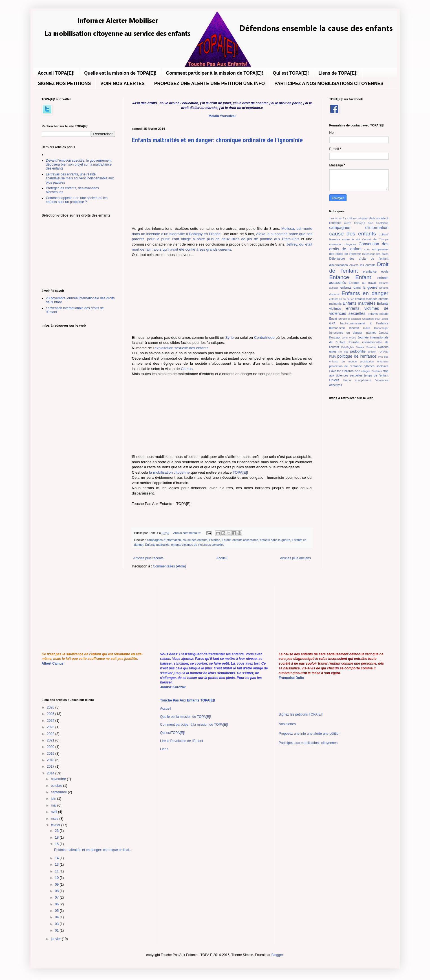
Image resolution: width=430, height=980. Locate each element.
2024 (51, 721)
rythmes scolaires (376, 366)
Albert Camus (53, 663)
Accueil (222, 558)
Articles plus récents (148, 558)
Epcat (333, 318)
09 (57, 885)
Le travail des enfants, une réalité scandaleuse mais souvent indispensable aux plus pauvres (80, 178)
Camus (187, 369)
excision (356, 319)
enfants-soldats (378, 314)
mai (54, 805)
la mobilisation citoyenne (169, 472)
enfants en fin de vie (342, 299)
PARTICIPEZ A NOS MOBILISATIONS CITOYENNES (329, 83)
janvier (56, 939)
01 (57, 930)
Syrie (230, 338)
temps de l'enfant (376, 375)
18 (57, 838)
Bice (370, 223)
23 (57, 831)
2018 (51, 760)
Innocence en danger (346, 333)
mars (55, 819)
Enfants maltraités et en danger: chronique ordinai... (93, 850)
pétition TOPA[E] (378, 352)
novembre (59, 779)
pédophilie (358, 351)
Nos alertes (287, 724)
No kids (343, 352)
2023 (51, 727)
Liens (164, 749)
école (385, 271)
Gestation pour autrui (375, 319)
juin (54, 799)
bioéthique (382, 223)
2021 (51, 740)
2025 (51, 714)
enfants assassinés (245, 540)
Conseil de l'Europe (375, 239)
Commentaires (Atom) (169, 566)
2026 (51, 707)
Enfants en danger (365, 293)
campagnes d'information (164, 540)
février (56, 825)
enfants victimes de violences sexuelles (198, 545)
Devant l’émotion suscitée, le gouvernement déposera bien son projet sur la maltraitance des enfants (79, 165)
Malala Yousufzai (222, 116)
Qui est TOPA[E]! (291, 73)
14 (57, 858)
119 (332, 218)
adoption (363, 218)
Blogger (277, 955)
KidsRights (348, 347)
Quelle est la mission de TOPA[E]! (120, 73)
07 (57, 897)
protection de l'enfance (346, 366)
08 (57, 891)
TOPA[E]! (240, 472)
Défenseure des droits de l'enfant (359, 259)
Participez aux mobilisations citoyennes (308, 743)
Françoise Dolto (291, 678)
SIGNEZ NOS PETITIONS (65, 83)
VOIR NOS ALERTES (123, 83)
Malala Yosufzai (366, 347)
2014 (51, 773)
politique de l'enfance (357, 356)
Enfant (226, 540)
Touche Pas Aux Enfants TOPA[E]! (188, 700)
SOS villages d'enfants (368, 371)
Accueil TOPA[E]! (56, 73)
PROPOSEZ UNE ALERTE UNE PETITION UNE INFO (210, 83)
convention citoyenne (343, 244)
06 (57, 904)
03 (57, 924)
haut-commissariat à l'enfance (364, 323)
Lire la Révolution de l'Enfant (182, 741)
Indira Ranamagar (376, 328)
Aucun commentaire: (188, 533)
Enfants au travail (363, 283)
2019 (51, 754)
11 (57, 871)
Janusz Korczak (173, 687)
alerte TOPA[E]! (355, 223)
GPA (332, 323)
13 (57, 865)
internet (371, 333)
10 (57, 878)
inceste (354, 328)
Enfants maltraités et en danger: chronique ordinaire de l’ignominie (217, 140)
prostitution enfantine (374, 361)
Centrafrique (264, 338)
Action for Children (346, 218)
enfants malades (366, 299)
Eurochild (344, 319)
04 (57, 917)
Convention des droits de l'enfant (359, 246)
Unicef (334, 380)
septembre (59, 792)
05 (57, 911)
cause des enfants (195, 540)
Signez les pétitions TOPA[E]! (301, 714)
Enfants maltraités (157, 545)
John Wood (349, 338)
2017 (51, 767)
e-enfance (370, 271)
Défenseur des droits (375, 254)
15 (57, 844)
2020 (51, 747)
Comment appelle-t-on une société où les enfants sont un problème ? (77, 200)
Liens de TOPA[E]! (338, 73)
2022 (51, 734)
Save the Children (341, 371)
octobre (57, 786)
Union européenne (357, 380)
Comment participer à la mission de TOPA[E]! (215, 73)
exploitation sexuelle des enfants (181, 348)
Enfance (215, 540)
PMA (333, 357)
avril (54, 812)
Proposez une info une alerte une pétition (309, 734)
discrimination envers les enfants (352, 265)
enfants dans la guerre (275, 540)
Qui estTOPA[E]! (173, 733)
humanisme (337, 328)
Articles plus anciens (295, 558)
